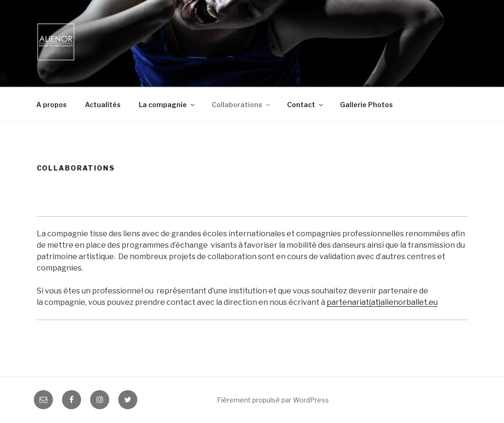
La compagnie (167, 105)
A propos (51, 105)
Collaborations (242, 105)
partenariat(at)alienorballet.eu (382, 302)
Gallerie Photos (366, 105)
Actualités (103, 105)
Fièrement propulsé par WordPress (273, 400)
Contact (306, 105)
